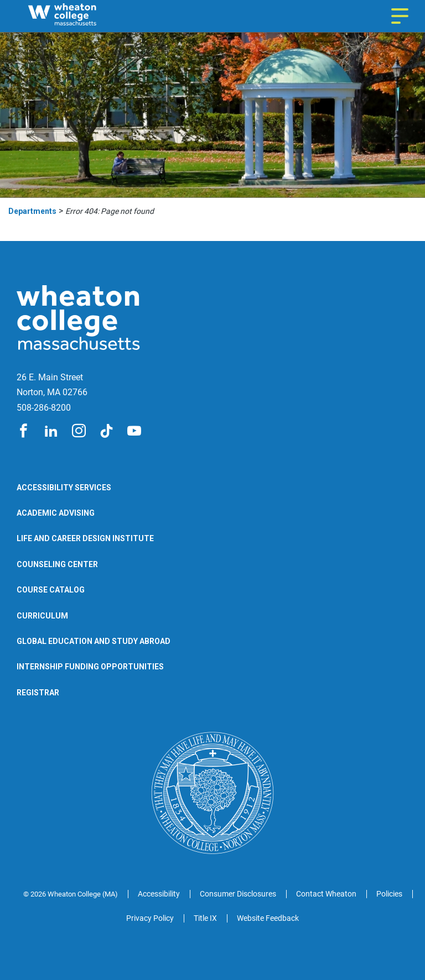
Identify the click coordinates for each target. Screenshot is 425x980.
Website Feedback (268, 918)
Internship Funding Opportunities (90, 667)
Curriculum (42, 616)
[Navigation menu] (400, 16)
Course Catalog (51, 590)
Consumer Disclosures (238, 894)
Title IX (205, 918)
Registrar (38, 693)
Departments (32, 211)
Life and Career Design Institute (85, 538)
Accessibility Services (64, 488)
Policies (389, 894)
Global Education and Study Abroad (94, 641)
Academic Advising (56, 513)
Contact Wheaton (326, 894)
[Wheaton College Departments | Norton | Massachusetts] (83, 16)
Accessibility (159, 894)
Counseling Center (57, 564)
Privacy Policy (150, 918)
